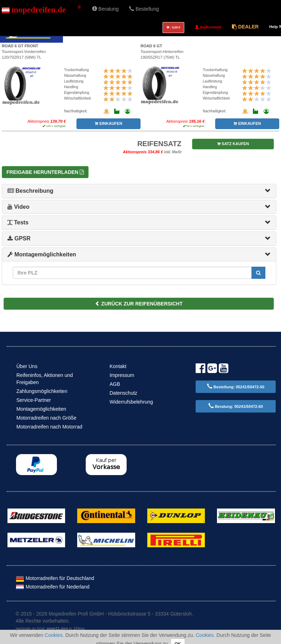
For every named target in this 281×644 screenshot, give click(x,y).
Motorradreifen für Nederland (53, 587)
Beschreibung (30, 191)
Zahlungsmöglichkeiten (42, 391)
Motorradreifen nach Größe (46, 418)
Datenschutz (123, 393)
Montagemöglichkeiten (42, 254)
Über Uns (27, 366)
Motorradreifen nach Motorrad (49, 427)
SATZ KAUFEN (233, 144)
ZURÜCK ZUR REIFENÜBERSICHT (139, 304)
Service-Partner (34, 400)
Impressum (122, 375)
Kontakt (118, 366)
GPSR (19, 238)
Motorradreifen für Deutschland (55, 578)
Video (18, 207)
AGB (115, 384)
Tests (18, 222)
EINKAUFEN (108, 123)
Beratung (105, 9)
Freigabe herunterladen (45, 172)
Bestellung (144, 9)
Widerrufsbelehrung (131, 402)
